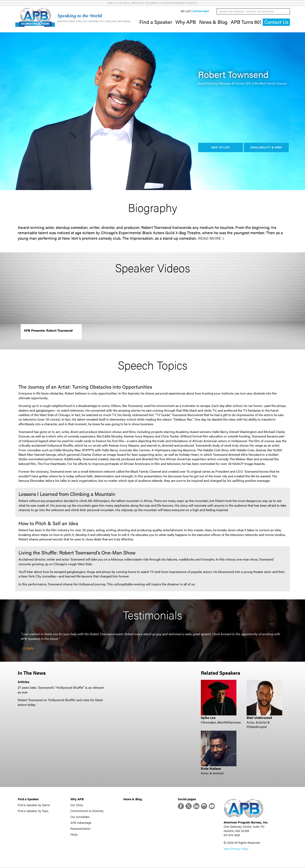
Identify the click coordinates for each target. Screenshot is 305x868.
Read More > (211, 239)
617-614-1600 (201, 11)
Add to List (221, 148)
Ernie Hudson (211, 769)
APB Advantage (81, 823)
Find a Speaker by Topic (33, 811)
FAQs (74, 835)
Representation (80, 829)
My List (186, 11)
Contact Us (276, 22)
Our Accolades (80, 817)
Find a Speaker (156, 22)
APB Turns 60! (246, 22)
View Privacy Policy (236, 850)
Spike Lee (208, 718)
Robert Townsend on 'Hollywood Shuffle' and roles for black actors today (60, 702)
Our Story (77, 805)
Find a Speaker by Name (34, 805)
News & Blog (213, 22)
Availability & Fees (266, 148)
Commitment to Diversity (87, 811)
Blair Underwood (259, 718)
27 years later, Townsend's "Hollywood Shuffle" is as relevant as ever (61, 690)
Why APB (186, 22)
